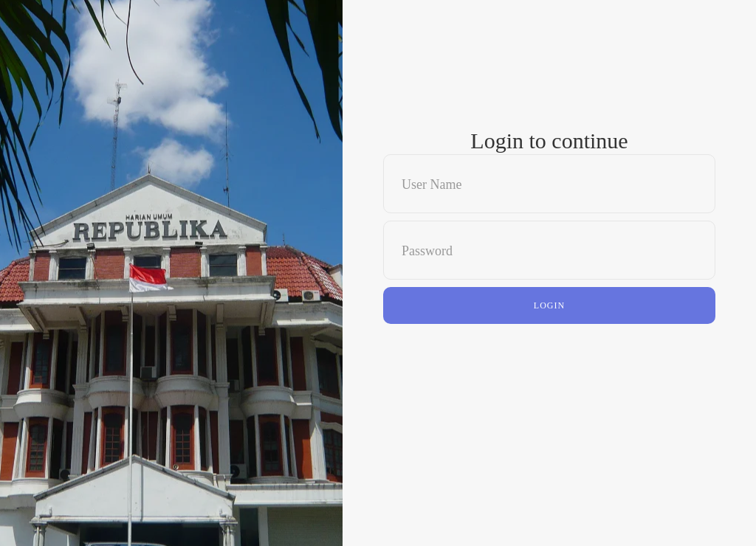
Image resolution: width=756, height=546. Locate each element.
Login (549, 305)
